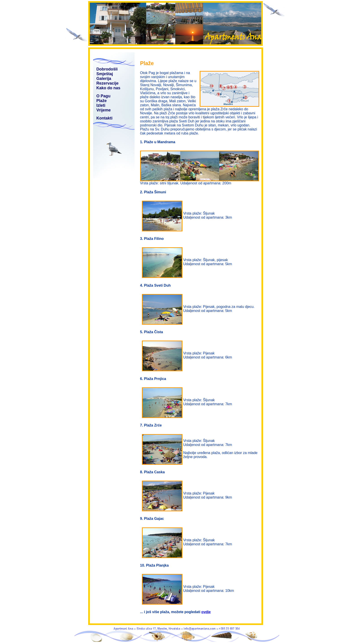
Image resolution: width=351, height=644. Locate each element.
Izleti (101, 105)
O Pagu (104, 96)
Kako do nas (108, 88)
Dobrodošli (107, 69)
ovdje (206, 612)
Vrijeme (104, 110)
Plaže (102, 101)
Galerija (104, 79)
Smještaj (105, 74)
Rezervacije (108, 83)
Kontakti (105, 118)
